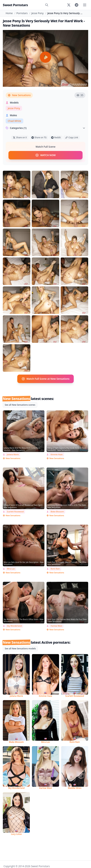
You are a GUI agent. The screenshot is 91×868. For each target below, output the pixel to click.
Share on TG (39, 137)
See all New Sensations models (20, 649)
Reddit (56, 137)
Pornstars (22, 13)
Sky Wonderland (14, 626)
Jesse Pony (37, 13)
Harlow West (56, 626)
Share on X (20, 137)
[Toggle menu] (85, 5)
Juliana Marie (13, 454)
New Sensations (19, 95)
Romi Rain (55, 569)
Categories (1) (45, 128)
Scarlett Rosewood (15, 512)
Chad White (14, 121)
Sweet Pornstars (15, 5)
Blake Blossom (57, 512)
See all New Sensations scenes (20, 405)
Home (9, 13)
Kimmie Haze (57, 454)
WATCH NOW (45, 155)
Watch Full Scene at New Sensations (45, 379)
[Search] (47, 5)
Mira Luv (11, 569)
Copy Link (72, 137)
